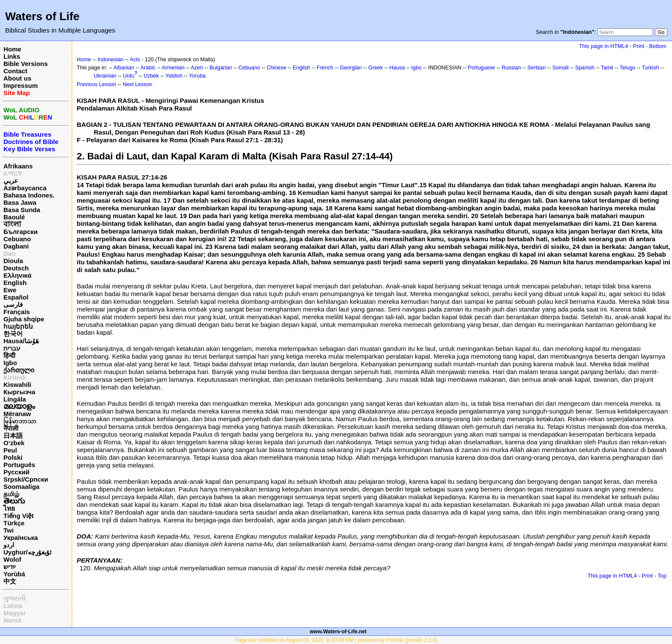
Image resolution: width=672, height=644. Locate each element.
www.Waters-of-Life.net (338, 632)
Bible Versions (25, 64)
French (325, 68)
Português (19, 465)
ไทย (9, 508)
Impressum (21, 85)
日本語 (13, 436)
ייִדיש (9, 567)
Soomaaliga (21, 487)
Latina (13, 606)
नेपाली (11, 428)
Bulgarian (221, 68)
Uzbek (151, 76)
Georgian (351, 68)
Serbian (537, 68)
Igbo (10, 363)
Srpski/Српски (26, 479)
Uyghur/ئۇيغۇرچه (27, 552)
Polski (13, 457)
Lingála (15, 399)
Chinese (276, 68)
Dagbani (16, 246)
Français (17, 312)
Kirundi (15, 377)
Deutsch (16, 268)
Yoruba (197, 76)
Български (21, 232)
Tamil (607, 68)
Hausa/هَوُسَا (21, 341)
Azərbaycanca (25, 188)
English (15, 283)
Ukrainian (105, 76)
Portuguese (482, 68)
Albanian (124, 68)
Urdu (129, 76)
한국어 (13, 334)
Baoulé (14, 217)
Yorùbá (14, 574)
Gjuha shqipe (24, 319)
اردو (9, 545)
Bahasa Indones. (29, 195)
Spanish (585, 68)
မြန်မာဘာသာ (20, 421)
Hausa (397, 68)
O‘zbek (14, 443)
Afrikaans (18, 166)
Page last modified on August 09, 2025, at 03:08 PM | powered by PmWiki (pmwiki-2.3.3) (336, 640)
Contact (15, 71)
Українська (21, 538)
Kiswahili (17, 385)
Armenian (173, 68)
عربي (11, 181)
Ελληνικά (17, 275)
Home (12, 49)
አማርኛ (13, 173)
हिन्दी (9, 355)
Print (639, 46)
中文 (10, 581)
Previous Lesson (96, 84)
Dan (9, 253)
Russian (511, 68)
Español (16, 297)
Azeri (197, 68)
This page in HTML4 (604, 46)
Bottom (658, 46)
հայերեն (18, 326)
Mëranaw (17, 414)
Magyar (15, 613)
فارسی (13, 304)
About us (17, 78)
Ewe (10, 290)
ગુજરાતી (14, 598)
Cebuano (17, 239)
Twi (9, 530)
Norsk (13, 620)
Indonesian (110, 60)
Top (662, 576)
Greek (375, 68)
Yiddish (174, 76)
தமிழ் (11, 494)
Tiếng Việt (18, 516)
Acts (135, 60)
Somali (561, 68)
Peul (10, 450)
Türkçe (14, 523)
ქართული (19, 370)
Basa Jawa (20, 202)
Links (12, 56)
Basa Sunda (22, 210)
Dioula (13, 261)
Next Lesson (137, 84)
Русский (16, 472)
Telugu (628, 68)
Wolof (12, 559)
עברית (12, 348)
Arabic (148, 68)
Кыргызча (19, 392)
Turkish (650, 68)
